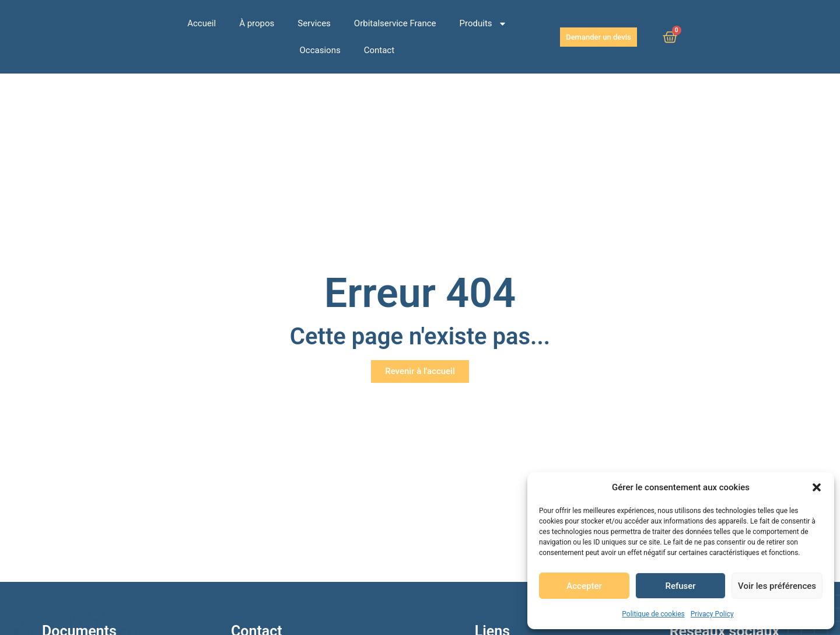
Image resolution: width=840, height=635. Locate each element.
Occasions (320, 50)
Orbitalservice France (395, 23)
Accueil (202, 23)
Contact (379, 50)
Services (314, 23)
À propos (257, 23)
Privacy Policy (712, 614)
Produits (483, 24)
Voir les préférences (777, 586)
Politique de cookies (653, 614)
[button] (817, 487)
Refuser (680, 586)
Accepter (584, 586)
